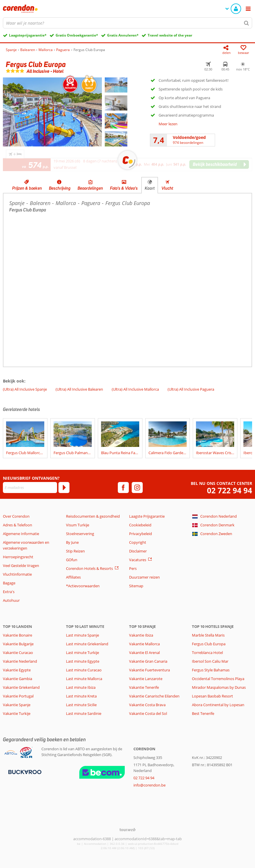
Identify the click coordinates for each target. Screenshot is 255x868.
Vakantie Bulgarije (18, 644)
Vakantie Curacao (18, 653)
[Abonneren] (64, 488)
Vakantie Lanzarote (146, 679)
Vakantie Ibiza (141, 635)
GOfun (72, 560)
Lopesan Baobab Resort (212, 696)
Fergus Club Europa (209, 644)
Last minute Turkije (82, 653)
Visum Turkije (78, 525)
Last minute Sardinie (84, 713)
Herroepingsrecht (18, 557)
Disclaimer (138, 551)
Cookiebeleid (140, 525)
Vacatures (138, 560)
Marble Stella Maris (208, 635)
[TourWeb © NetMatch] (128, 830)
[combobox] (128, 23)
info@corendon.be (149, 785)
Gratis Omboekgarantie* (77, 35)
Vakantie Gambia (18, 679)
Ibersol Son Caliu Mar (210, 661)
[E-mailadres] (30, 488)
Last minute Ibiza (81, 687)
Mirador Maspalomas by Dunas (219, 687)
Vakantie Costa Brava (147, 705)
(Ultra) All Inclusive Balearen (79, 389)
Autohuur (11, 600)
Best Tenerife (203, 713)
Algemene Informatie (21, 534)
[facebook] (123, 488)
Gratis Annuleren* (123, 35)
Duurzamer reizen (144, 577)
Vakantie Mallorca (144, 644)
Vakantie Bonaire (18, 635)
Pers (133, 568)
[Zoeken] (247, 23)
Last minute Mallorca (84, 679)
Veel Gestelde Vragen (21, 566)
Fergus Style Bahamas (211, 670)
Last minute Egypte (83, 661)
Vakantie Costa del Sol (148, 713)
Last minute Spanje (82, 635)
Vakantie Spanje (17, 705)
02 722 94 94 (230, 491)
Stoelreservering (80, 534)
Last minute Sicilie (81, 705)
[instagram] (137, 488)
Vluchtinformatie (17, 574)
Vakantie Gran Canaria (148, 661)
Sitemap (136, 586)
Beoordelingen (90, 188)
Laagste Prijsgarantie (147, 516)
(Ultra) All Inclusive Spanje (25, 389)
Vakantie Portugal (18, 696)
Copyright (138, 542)
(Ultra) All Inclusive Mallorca (135, 389)
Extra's (9, 592)
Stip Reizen (75, 551)
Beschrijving (60, 188)
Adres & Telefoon (18, 525)
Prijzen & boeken (27, 188)
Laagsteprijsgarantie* (28, 35)
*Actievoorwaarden (83, 586)
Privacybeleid (141, 534)
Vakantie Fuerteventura (149, 670)
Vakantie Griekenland (21, 687)
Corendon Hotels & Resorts (89, 568)
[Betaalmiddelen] (24, 772)
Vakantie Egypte (17, 670)
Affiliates (73, 577)
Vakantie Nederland (20, 661)
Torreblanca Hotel (207, 653)
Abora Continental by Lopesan (218, 705)
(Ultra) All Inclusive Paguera (191, 389)
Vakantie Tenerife (144, 687)
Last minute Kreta (81, 696)
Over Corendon (16, 516)
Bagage (9, 583)
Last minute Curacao (84, 670)
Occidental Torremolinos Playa (218, 679)
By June (72, 542)
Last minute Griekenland (87, 644)
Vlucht (167, 188)
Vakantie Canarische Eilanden (154, 696)
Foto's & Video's (124, 188)
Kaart (150, 188)
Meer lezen (168, 124)
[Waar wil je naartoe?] (128, 23)
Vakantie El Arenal (144, 653)
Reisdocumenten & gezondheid (93, 516)
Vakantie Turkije (17, 713)
